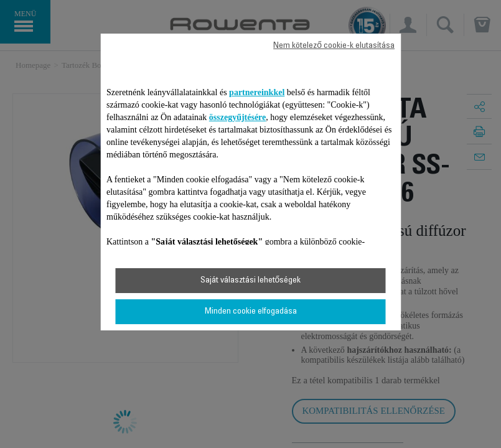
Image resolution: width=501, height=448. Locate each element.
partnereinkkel (257, 92)
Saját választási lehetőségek (251, 281)
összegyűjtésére (238, 117)
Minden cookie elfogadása (251, 312)
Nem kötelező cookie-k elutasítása (334, 46)
